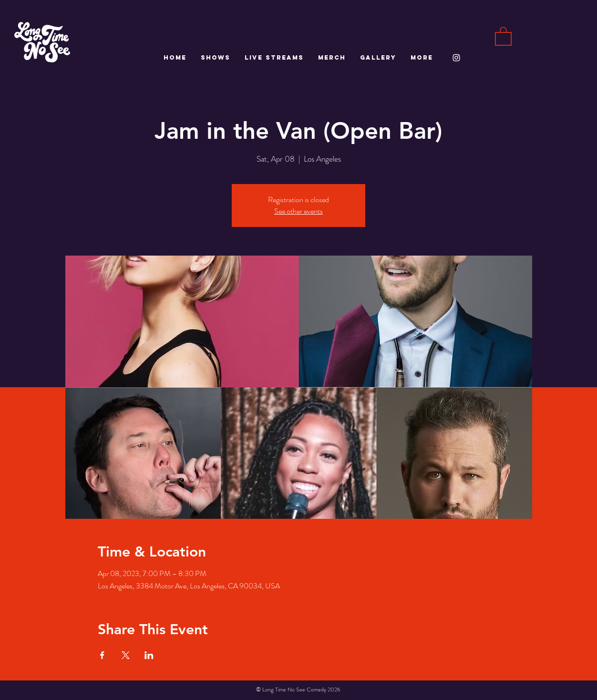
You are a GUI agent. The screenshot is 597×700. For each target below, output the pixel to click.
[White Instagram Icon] (456, 58)
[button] (503, 36)
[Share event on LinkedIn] (149, 655)
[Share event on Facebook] (102, 655)
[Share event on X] (126, 655)
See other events (298, 211)
